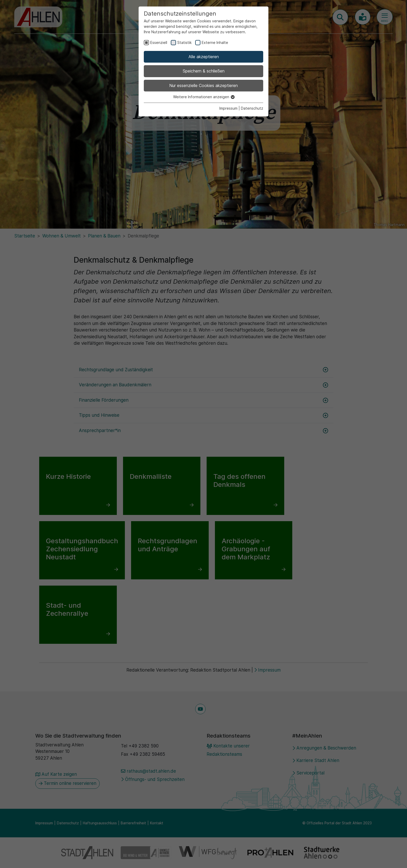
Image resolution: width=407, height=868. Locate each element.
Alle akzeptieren (204, 57)
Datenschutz (252, 108)
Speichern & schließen (204, 71)
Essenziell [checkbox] (159, 42)
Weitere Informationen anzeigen (204, 97)
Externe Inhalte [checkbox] (215, 42)
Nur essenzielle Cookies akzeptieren (203, 85)
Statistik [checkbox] (184, 42)
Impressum (228, 108)
